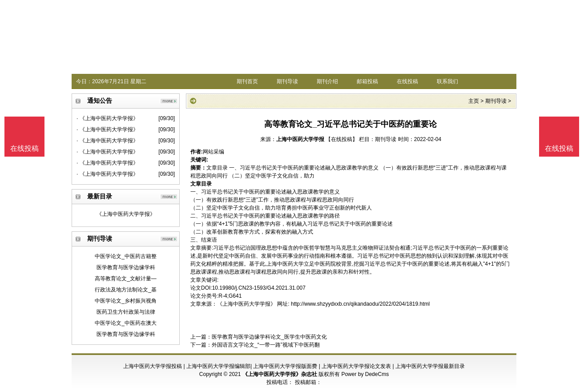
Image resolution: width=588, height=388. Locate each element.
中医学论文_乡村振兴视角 (126, 301)
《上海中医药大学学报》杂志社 (280, 374)
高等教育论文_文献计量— (126, 279)
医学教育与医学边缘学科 (126, 267)
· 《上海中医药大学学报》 (107, 118)
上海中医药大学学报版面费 (285, 366)
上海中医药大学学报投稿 (153, 366)
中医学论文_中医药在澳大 (126, 323)
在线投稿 (407, 81)
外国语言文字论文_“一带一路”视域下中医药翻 (266, 345)
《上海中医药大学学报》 (126, 214)
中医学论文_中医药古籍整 (126, 256)
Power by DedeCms (365, 374)
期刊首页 (247, 81)
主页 (474, 101)
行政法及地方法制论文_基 (126, 290)
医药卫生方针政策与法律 (126, 312)
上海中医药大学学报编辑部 (218, 366)
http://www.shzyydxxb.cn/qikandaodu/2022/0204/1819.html (360, 304)
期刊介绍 (327, 81)
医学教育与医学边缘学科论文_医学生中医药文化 (269, 337)
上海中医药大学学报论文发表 (356, 366)
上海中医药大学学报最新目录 (430, 366)
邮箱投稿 (367, 81)
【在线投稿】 (342, 139)
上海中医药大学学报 (300, 139)
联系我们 (447, 81)
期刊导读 (287, 81)
